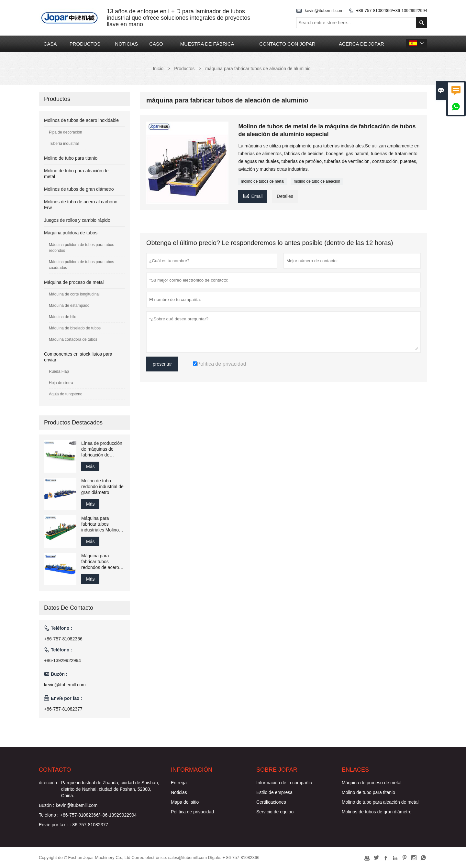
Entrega (179, 783)
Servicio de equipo (275, 812)
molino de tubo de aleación (317, 181)
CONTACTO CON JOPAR (287, 44)
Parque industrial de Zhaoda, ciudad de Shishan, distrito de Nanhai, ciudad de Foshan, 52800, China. (110, 789)
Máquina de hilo (63, 317)
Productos (184, 69)
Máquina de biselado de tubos (75, 328)
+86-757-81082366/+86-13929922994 (392, 11)
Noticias (179, 792)
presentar (162, 364)
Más (90, 466)
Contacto (55, 770)
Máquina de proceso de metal (74, 282)
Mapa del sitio (185, 802)
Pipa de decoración (66, 132)
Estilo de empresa (274, 792)
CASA (50, 44)
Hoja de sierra (61, 383)
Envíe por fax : (53, 825)
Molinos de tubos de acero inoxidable (81, 120)
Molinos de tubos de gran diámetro (79, 189)
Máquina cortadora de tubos (73, 339)
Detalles (285, 196)
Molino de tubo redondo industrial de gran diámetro (102, 487)
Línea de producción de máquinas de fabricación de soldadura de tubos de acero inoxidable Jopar (102, 449)
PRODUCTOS (85, 44)
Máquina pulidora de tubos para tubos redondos (81, 248)
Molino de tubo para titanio (71, 158)
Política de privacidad (192, 812)
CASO (156, 44)
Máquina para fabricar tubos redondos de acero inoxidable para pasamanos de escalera (100, 562)
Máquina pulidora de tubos (71, 233)
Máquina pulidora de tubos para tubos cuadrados (81, 265)
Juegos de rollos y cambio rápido (77, 220)
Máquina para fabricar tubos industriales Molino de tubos (100, 524)
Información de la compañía (284, 783)
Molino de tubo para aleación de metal (380, 802)
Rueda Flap (59, 371)
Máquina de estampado (69, 305)
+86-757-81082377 (63, 709)
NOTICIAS (126, 44)
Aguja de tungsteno (66, 394)
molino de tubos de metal (262, 181)
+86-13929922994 (62, 660)
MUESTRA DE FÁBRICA (207, 44)
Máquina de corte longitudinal (74, 294)
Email (253, 195)
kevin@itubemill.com (324, 11)
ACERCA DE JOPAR (361, 44)
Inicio (158, 69)
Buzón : (46, 805)
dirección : (49, 783)
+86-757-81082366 (63, 639)
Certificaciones (271, 802)
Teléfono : (49, 815)
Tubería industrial (64, 144)
